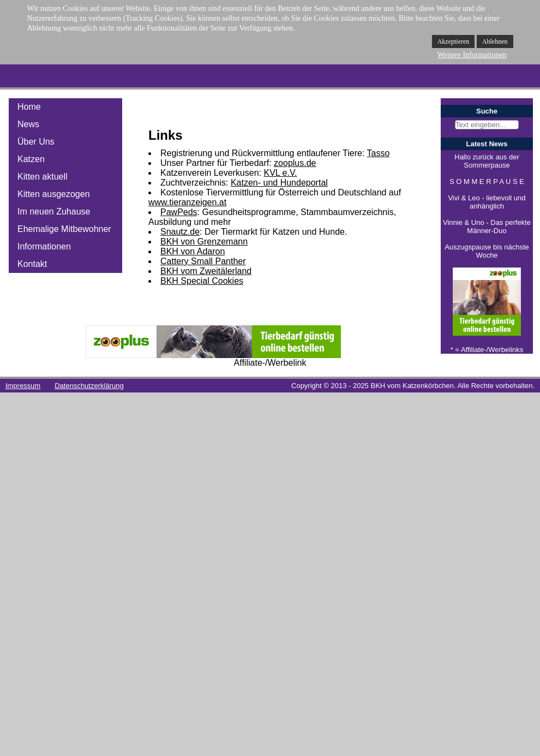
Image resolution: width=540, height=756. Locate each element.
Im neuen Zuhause (54, 212)
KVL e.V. (280, 173)
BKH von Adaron (193, 251)
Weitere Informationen (472, 55)
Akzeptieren (454, 41)
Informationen (44, 246)
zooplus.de (295, 163)
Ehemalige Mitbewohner (64, 229)
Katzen (31, 159)
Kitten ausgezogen (54, 194)
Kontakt (32, 264)
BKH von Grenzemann (204, 242)
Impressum (23, 386)
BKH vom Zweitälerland (206, 271)
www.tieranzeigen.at (187, 202)
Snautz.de (180, 232)
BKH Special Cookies (202, 281)
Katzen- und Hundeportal (279, 183)
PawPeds (179, 212)
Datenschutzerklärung (89, 386)
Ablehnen (495, 41)
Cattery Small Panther (203, 261)
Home (29, 107)
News (28, 124)
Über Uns (36, 142)
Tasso (379, 153)
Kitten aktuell (43, 177)
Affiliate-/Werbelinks (492, 350)
